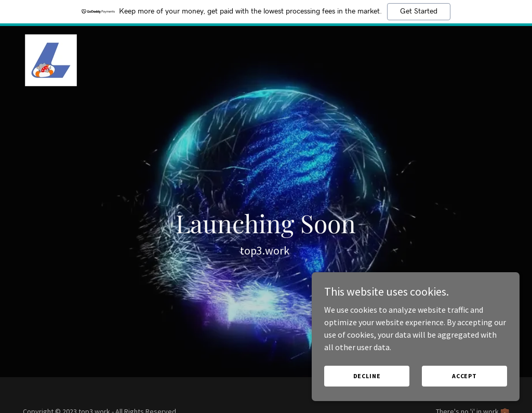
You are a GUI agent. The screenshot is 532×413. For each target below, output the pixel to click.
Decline (367, 376)
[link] (51, 59)
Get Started (419, 11)
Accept (464, 376)
